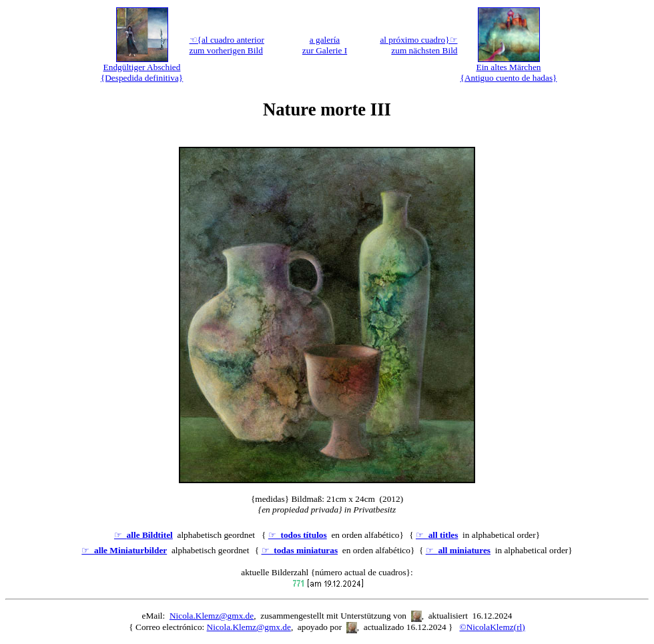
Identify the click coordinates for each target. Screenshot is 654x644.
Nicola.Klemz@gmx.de (212, 616)
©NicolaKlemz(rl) (493, 627)
